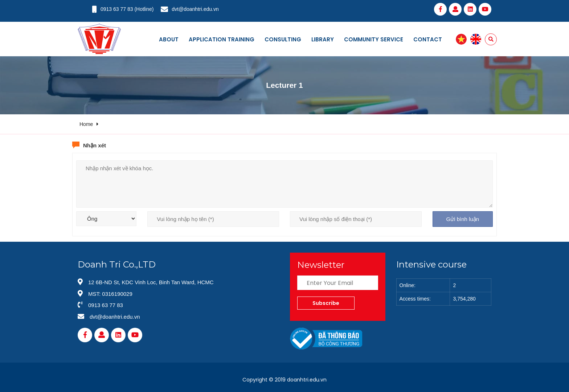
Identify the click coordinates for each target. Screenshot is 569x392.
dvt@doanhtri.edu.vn (195, 9)
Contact (428, 39)
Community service (374, 39)
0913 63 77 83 (117, 9)
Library (323, 39)
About (169, 39)
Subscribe (326, 303)
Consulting (283, 39)
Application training (222, 39)
